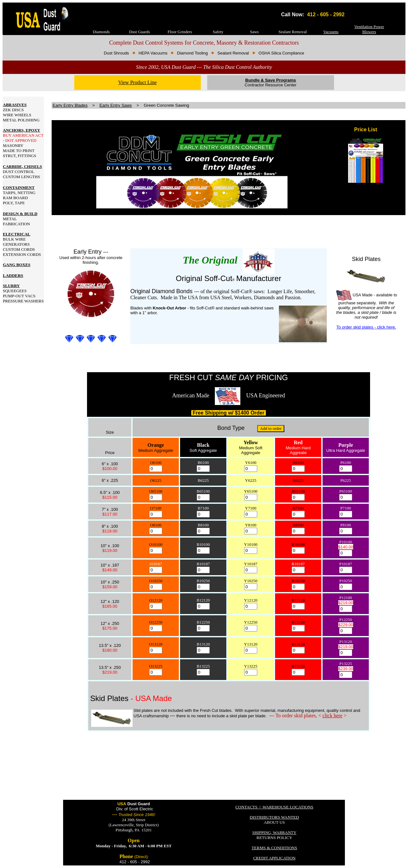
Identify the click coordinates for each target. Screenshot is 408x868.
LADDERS (13, 275)
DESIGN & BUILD (20, 214)
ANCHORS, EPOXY (22, 130)
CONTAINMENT (19, 188)
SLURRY (11, 286)
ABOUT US (274, 822)
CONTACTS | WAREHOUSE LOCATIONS (274, 807)
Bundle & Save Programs (270, 80)
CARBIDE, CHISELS (22, 166)
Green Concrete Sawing (166, 105)
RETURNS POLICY (274, 838)
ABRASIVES (15, 105)
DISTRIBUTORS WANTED (274, 817)
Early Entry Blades (70, 105)
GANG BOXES (17, 265)
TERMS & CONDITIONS (274, 848)
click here (333, 716)
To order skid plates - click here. (366, 327)
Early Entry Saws (116, 105)
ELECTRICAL (17, 234)
